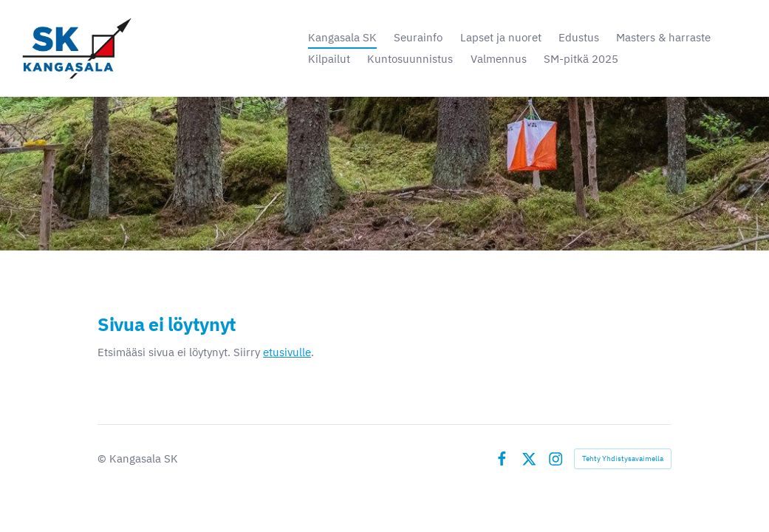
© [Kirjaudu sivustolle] (103, 458)
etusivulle (287, 352)
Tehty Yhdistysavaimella (623, 458)
